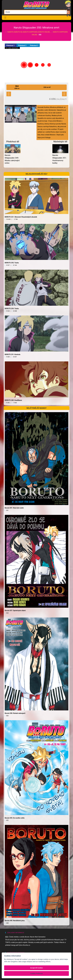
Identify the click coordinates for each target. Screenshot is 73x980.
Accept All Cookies (37, 968)
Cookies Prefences (36, 973)
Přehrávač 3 (34, 45)
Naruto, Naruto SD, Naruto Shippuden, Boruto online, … (30, 32)
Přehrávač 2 (22, 45)
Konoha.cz (26, 945)
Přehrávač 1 (11, 45)
